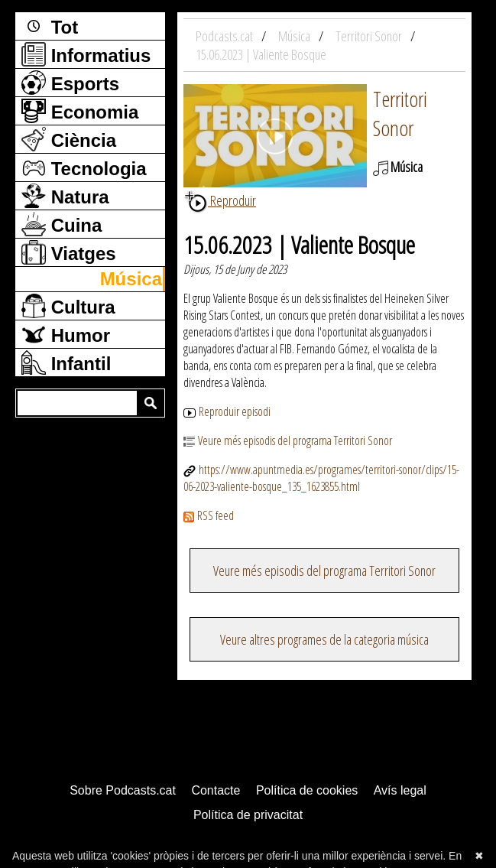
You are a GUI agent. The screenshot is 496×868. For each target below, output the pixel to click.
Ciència (69, 139)
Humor (66, 334)
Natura (65, 196)
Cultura (68, 306)
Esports (70, 83)
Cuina (62, 224)
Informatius (86, 54)
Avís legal (400, 790)
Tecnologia (84, 167)
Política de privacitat (248, 815)
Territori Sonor (400, 113)
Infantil (66, 362)
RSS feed (209, 515)
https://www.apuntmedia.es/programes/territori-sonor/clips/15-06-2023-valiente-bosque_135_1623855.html (321, 478)
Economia (80, 111)
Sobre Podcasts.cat (123, 790)
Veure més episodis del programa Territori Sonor (288, 441)
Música (131, 279)
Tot (50, 26)
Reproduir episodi (227, 411)
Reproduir (220, 200)
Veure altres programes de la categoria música (324, 639)
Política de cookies (307, 790)
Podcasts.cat (225, 36)
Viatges (69, 252)
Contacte (216, 790)
